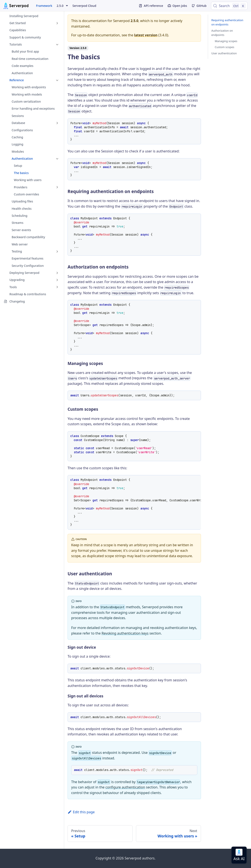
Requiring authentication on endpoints (227, 22)
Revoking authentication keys (125, 633)
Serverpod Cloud (84, 6)
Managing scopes (226, 41)
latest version (146, 35)
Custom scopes (225, 47)
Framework (44, 6)
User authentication (224, 53)
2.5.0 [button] (60, 6)
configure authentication (125, 787)
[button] (32, 23)
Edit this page (81, 812)
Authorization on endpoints (222, 33)
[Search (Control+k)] (229, 6)
